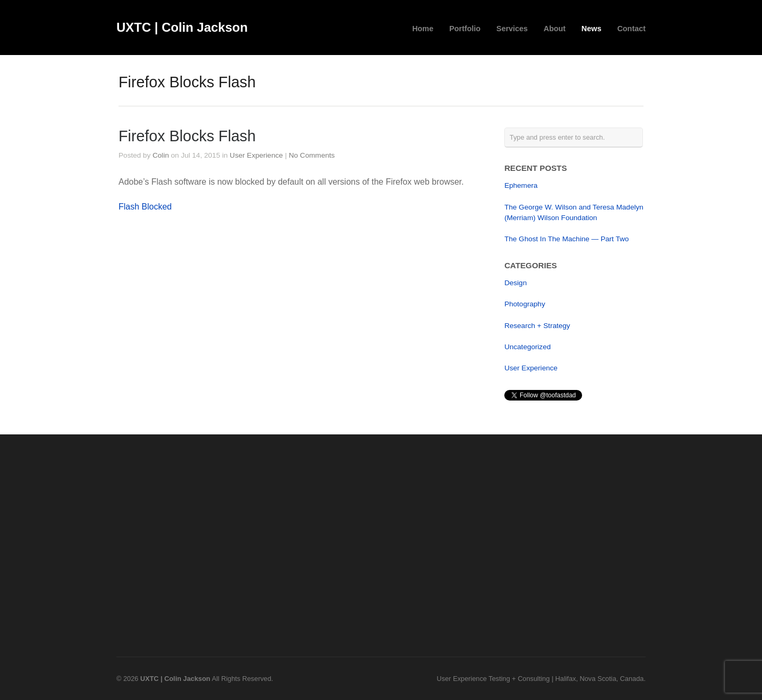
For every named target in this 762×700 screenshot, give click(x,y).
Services (512, 29)
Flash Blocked (145, 207)
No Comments (312, 155)
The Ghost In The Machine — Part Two (566, 239)
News (592, 29)
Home (423, 29)
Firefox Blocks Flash (187, 136)
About (555, 29)
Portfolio (465, 29)
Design (515, 283)
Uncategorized (528, 347)
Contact (631, 29)
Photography (525, 304)
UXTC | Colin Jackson (182, 27)
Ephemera (521, 185)
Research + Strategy (537, 326)
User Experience (256, 155)
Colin (161, 155)
